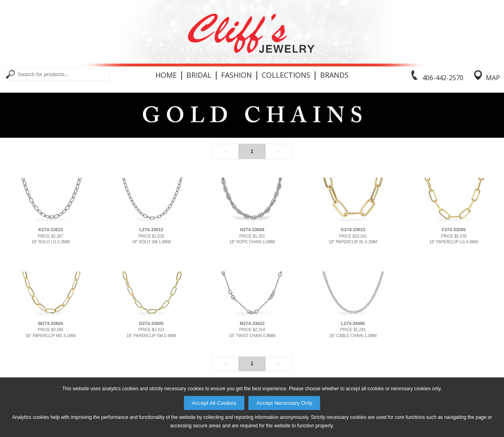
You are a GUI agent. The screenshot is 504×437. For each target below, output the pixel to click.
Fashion (237, 75)
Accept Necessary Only (284, 403)
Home (166, 75)
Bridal (199, 75)
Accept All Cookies (214, 403)
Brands (334, 75)
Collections (286, 75)
